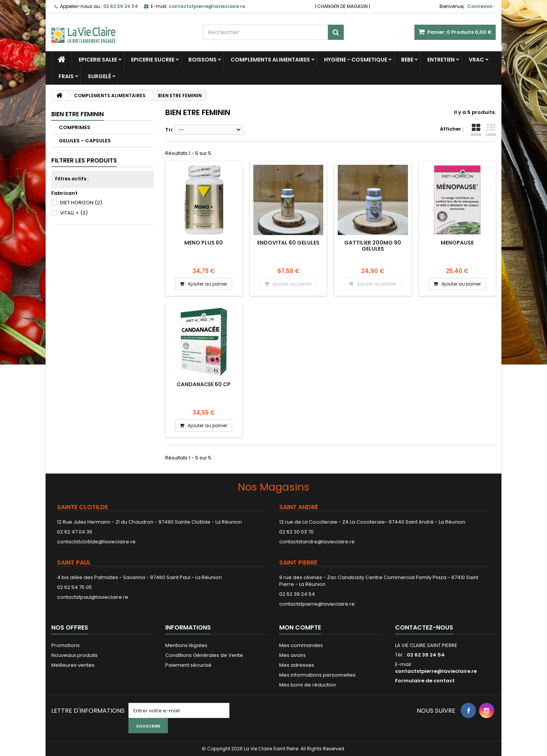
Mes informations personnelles (317, 675)
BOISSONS (202, 60)
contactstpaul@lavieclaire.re (93, 597)
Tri (169, 130)
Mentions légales (186, 645)
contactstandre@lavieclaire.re (317, 542)
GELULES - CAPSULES (85, 141)
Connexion (480, 6)
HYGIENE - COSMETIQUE (356, 60)
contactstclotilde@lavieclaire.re (96, 542)
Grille (476, 130)
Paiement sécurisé (188, 665)
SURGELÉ (99, 76)
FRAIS (66, 76)
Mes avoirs (292, 655)
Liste (491, 130)
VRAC (476, 60)
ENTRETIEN (441, 60)
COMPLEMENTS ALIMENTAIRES (270, 60)
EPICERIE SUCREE (153, 60)
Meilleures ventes (73, 665)
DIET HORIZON (81, 203)
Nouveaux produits (74, 655)
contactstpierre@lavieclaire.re (317, 604)
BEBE (407, 60)
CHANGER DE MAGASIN (342, 6)
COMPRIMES (75, 127)
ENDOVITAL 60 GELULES (288, 243)
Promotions (66, 645)
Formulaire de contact (425, 681)
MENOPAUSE (457, 243)
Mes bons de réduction (308, 685)
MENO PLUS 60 (204, 243)
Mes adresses (297, 665)
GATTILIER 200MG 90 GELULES (373, 246)
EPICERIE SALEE (98, 60)
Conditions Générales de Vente (204, 655)
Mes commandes (301, 645)
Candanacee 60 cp (204, 384)
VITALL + (74, 213)
